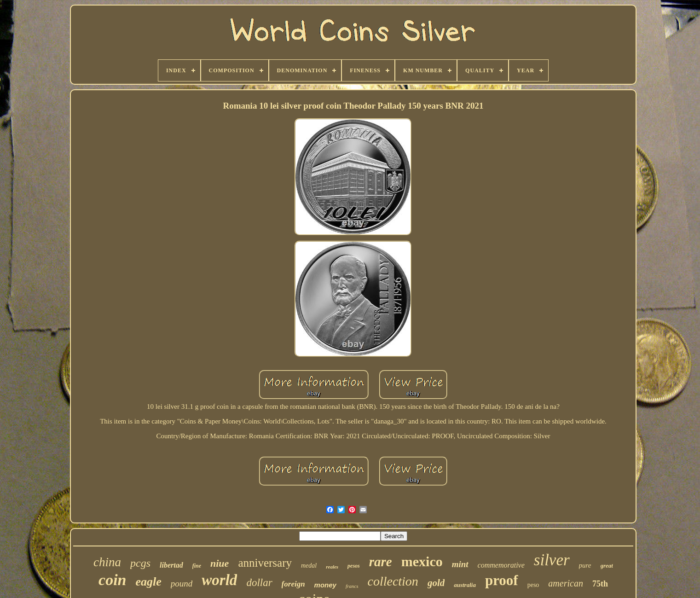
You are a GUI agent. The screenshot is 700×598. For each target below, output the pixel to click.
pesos (354, 566)
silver (552, 560)
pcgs (140, 563)
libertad (171, 565)
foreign (293, 584)
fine (197, 566)
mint (460, 564)
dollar (259, 583)
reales (332, 567)
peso (533, 585)
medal (309, 566)
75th (600, 584)
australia (465, 585)
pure (585, 565)
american (566, 583)
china (107, 562)
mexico (422, 561)
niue (220, 563)
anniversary (265, 563)
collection (393, 581)
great (607, 566)
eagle (149, 582)
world (219, 580)
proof (502, 580)
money (325, 585)
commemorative (501, 565)
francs (352, 586)
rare (381, 562)
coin (112, 580)
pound (182, 583)
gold (436, 583)
